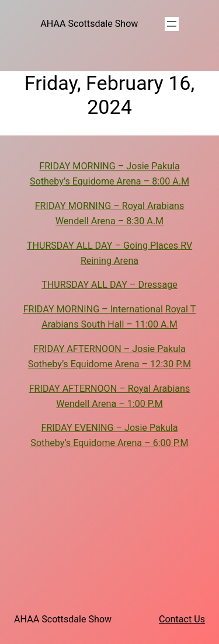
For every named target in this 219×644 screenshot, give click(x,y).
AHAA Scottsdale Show (89, 24)
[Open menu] (172, 24)
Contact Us (182, 619)
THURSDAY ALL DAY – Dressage (109, 285)
